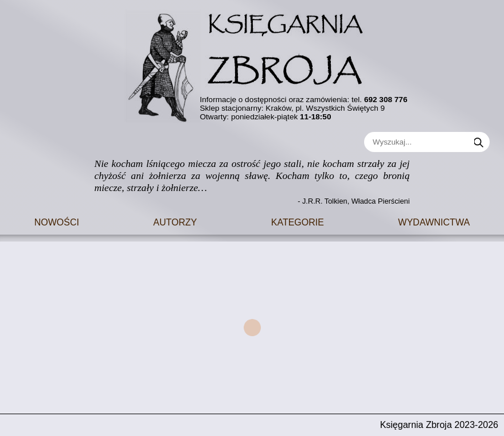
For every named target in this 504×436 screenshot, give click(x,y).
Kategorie (298, 221)
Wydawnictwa (434, 221)
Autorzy (175, 221)
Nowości (57, 221)
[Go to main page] (252, 62)
